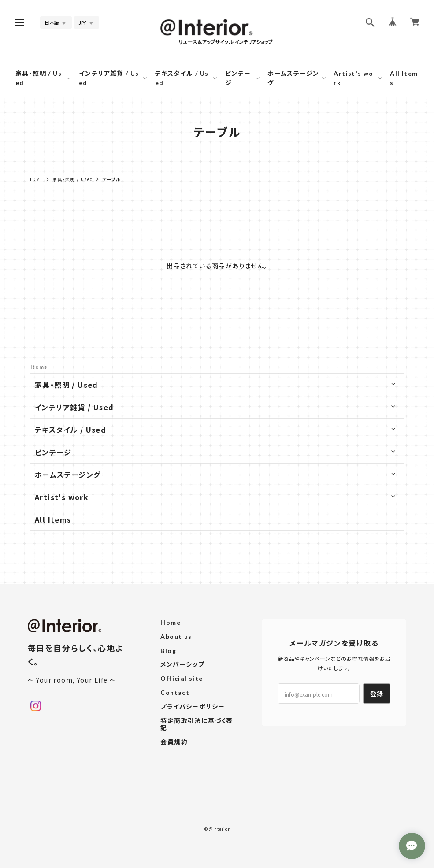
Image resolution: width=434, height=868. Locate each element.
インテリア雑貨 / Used (109, 78)
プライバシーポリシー (193, 707)
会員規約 (174, 742)
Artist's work (353, 78)
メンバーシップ (182, 664)
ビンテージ (238, 78)
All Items (404, 78)
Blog (168, 651)
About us (176, 637)
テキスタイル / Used (182, 78)
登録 (377, 694)
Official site (182, 679)
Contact (175, 693)
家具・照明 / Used (39, 78)
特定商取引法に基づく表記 (197, 725)
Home (36, 179)
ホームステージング (293, 78)
